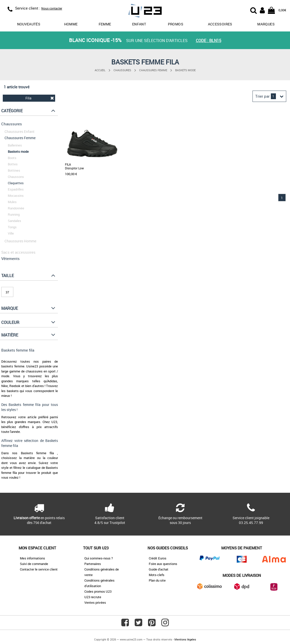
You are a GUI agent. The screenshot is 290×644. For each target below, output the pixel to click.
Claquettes (16, 183)
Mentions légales (185, 639)
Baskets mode (185, 70)
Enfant (139, 24)
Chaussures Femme (153, 70)
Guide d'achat (159, 569)
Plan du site (157, 580)
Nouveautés (29, 24)
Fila (40, 98)
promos (176, 24)
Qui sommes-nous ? (99, 558)
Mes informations (32, 558)
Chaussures (122, 70)
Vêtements (10, 258)
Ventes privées (95, 602)
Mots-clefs (157, 575)
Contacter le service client (39, 569)
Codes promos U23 (98, 591)
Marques (266, 24)
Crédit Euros (158, 558)
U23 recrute (93, 597)
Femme (105, 24)
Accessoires (220, 24)
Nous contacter (52, 8)
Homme (71, 24)
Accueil (100, 70)
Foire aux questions (163, 564)
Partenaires (93, 564)
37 (7, 292)
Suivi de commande (34, 564)
